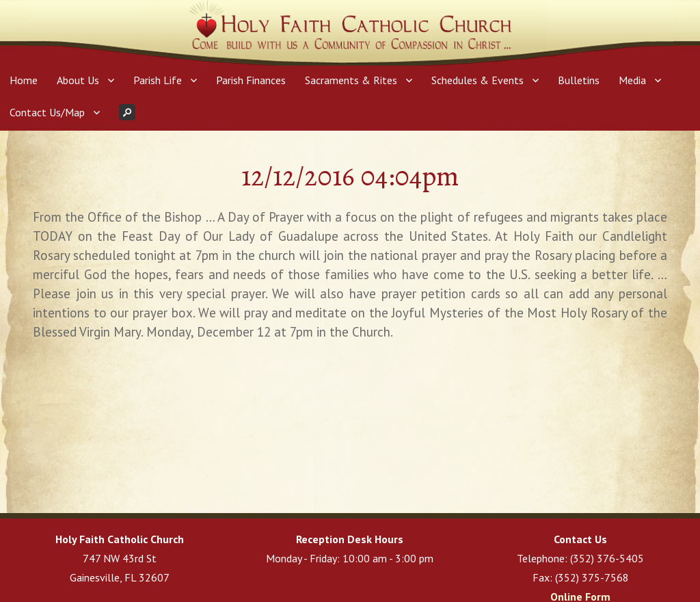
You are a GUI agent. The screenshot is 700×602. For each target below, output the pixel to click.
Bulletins (579, 80)
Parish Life (158, 80)
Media (632, 80)
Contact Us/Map (47, 112)
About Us (78, 80)
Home (24, 80)
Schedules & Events (477, 80)
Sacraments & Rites (351, 80)
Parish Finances (251, 80)
